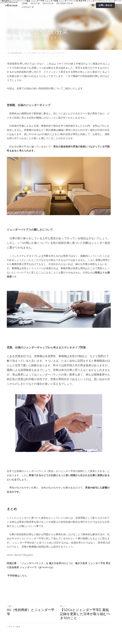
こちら (23, 574)
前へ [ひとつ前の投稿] (10, 605)
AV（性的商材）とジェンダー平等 (32, 609)
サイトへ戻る (14, 626)
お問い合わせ (103, 5)
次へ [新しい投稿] (65, 605)
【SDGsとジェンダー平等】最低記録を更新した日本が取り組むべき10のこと (88, 613)
